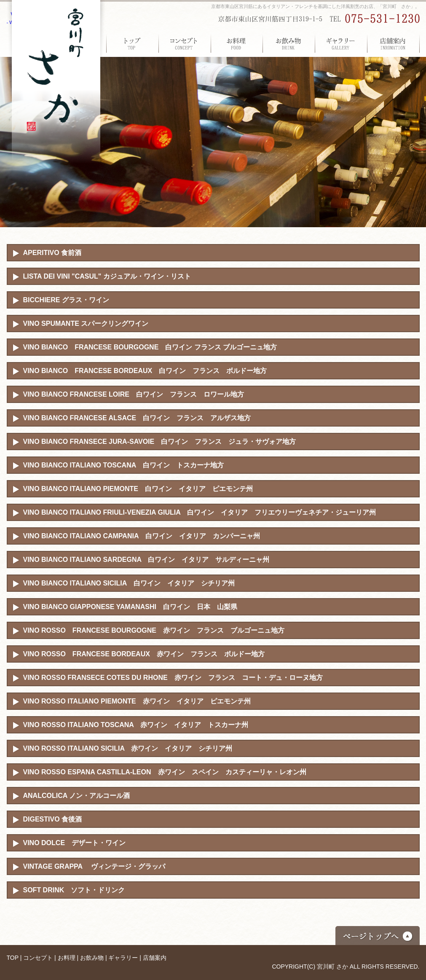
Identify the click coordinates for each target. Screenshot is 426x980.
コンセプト (185, 43)
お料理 (237, 43)
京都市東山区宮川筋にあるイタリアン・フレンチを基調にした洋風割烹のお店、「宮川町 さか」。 (315, 6)
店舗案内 (394, 43)
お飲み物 (289, 43)
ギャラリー (341, 43)
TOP (132, 43)
